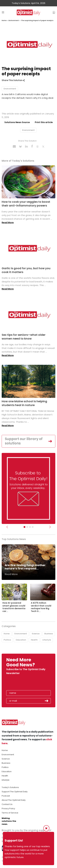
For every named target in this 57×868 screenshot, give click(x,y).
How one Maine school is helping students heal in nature (24, 403)
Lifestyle (47, 640)
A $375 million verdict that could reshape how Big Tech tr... (41, 607)
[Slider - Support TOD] (30, 527)
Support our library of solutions (24, 441)
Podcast (6, 796)
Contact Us (7, 804)
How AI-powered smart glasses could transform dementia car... (14, 607)
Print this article (44, 122)
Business (49, 634)
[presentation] (24, 683)
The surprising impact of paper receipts (37, 20)
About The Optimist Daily (14, 800)
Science (36, 634)
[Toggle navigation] (3, 12)
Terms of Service (10, 813)
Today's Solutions (10, 787)
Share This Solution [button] (13, 80)
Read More (8, 223)
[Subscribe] (24, 527)
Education (21, 640)
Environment (14, 20)
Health (34, 640)
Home (4, 20)
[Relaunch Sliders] (33, 527)
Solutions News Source (17, 122)
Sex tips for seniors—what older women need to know (24, 337)
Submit (47, 701)
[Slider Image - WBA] (27, 527)
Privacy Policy (8, 809)
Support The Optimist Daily (15, 792)
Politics (7, 640)
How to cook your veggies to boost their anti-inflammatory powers (26, 204)
